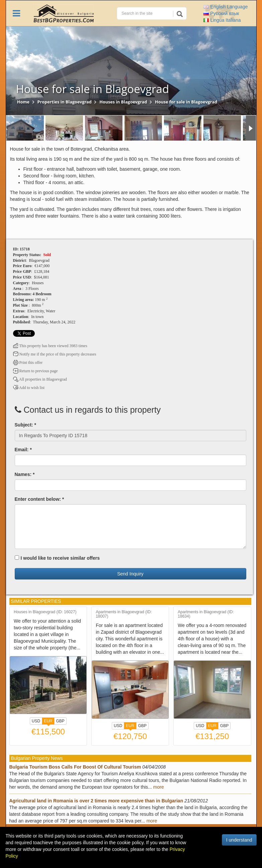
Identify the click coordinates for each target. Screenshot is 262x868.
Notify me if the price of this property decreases (55, 354)
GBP (60, 721)
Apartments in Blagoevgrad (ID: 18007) (124, 614)
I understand (239, 840)
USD (36, 721)
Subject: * (26, 425)
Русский (221, 13)
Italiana (222, 20)
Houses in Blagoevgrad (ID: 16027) (45, 612)
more (159, 787)
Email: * (23, 450)
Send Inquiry (130, 574)
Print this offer (28, 363)
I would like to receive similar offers (57, 558)
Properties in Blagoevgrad (65, 102)
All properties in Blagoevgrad (40, 379)
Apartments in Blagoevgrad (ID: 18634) (206, 614)
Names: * (25, 474)
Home (23, 102)
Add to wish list (29, 388)
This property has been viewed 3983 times (50, 346)
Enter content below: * (39, 499)
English (226, 7)
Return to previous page (35, 371)
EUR (48, 722)
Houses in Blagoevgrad (123, 102)
